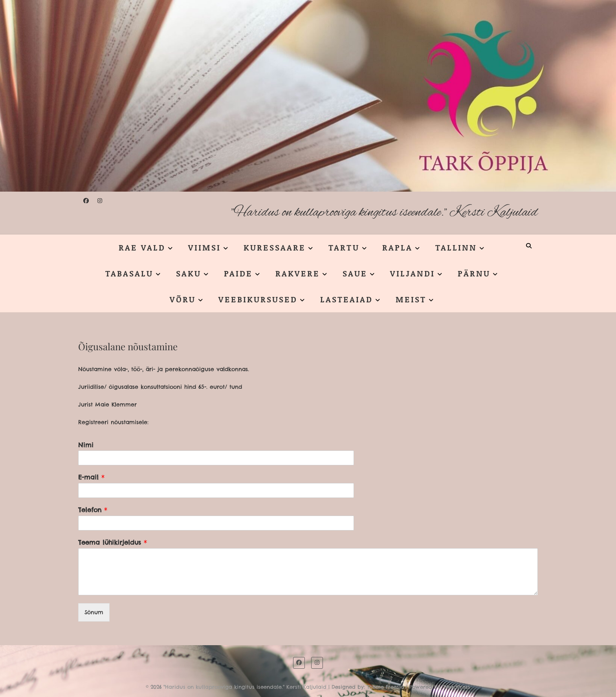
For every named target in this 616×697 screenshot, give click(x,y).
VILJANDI (412, 273)
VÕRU (183, 299)
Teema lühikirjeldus (113, 542)
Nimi (86, 445)
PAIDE (238, 273)
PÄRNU (474, 273)
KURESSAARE (275, 247)
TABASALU (129, 273)
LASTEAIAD (346, 299)
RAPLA (397, 247)
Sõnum (94, 612)
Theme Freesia (386, 687)
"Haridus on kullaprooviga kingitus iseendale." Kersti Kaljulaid (384, 213)
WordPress (457, 687)
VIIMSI (204, 247)
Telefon (93, 510)
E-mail (91, 477)
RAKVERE (298, 273)
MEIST (411, 299)
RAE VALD (142, 247)
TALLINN (456, 247)
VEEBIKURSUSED (258, 299)
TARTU (344, 247)
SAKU (189, 273)
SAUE (355, 273)
